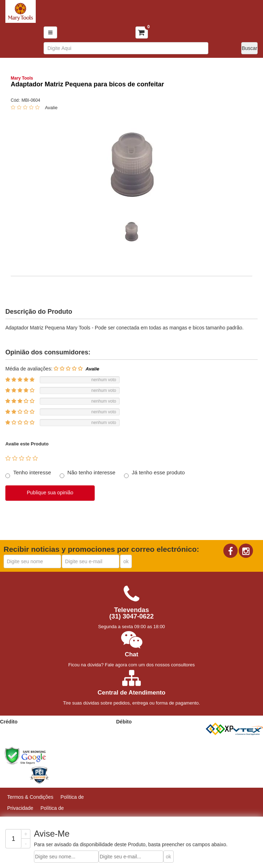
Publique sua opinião (50, 493)
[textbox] (126, 48)
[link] (62, 756)
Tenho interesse (32, 472)
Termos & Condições (30, 797)
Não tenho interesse (91, 472)
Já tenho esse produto (158, 472)
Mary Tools (22, 78)
